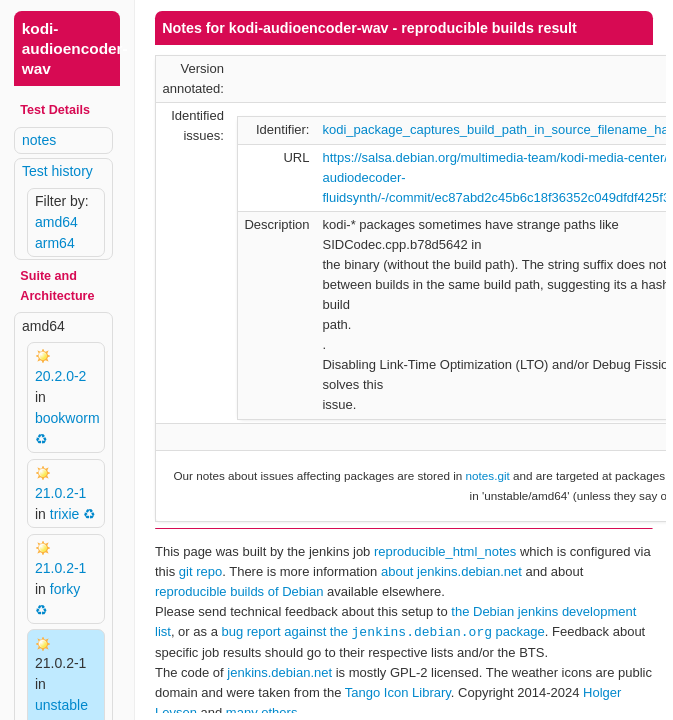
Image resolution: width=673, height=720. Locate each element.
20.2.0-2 (60, 376)
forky (65, 589)
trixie (65, 514)
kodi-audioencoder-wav (75, 48)
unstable (61, 705)
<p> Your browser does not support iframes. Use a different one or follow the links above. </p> (404, 360)
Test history (57, 171)
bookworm (67, 418)
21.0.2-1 (60, 493)
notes (39, 140)
